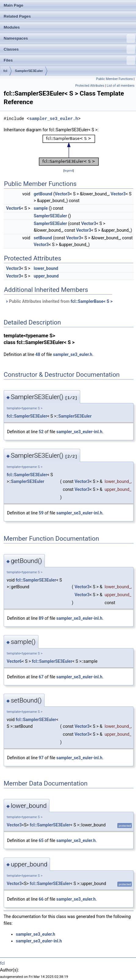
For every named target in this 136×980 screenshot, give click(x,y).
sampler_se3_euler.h (54, 119)
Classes (69, 49)
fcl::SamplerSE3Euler (27, 416)
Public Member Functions (115, 79)
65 (41, 840)
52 (41, 432)
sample (41, 208)
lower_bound (46, 268)
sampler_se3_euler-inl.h (79, 432)
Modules (12, 27)
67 (41, 677)
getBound (43, 194)
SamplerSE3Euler (29, 71)
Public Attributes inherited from (59, 301)
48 (38, 354)
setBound (43, 238)
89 (41, 618)
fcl (5, 71)
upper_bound (46, 276)
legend (68, 171)
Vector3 (62, 194)
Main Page (13, 5)
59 (41, 513)
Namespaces (69, 38)
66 (41, 899)
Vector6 (14, 208)
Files (69, 60)
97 (41, 758)
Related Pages (17, 16)
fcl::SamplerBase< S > (92, 301)
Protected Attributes (90, 86)
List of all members (121, 86)
